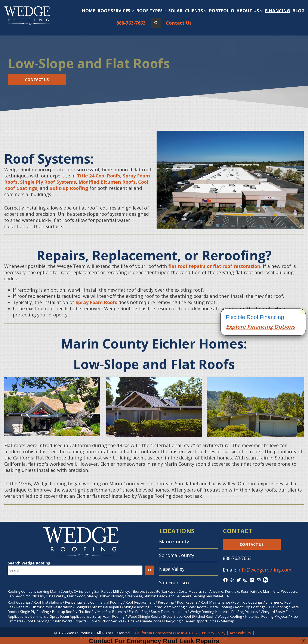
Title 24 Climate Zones (145, 621)
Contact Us (179, 23)
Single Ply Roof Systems (48, 182)
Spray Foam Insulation (169, 612)
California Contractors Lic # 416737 (166, 633)
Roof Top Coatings (247, 602)
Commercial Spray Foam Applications (60, 616)
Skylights (82, 607)
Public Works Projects (69, 621)
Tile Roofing (278, 607)
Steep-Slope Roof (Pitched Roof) (189, 616)
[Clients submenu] (205, 11)
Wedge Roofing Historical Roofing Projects (224, 612)
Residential (74, 602)
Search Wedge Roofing (29, 563)
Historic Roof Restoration (52, 607)
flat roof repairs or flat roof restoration (214, 266)
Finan (254, 429)
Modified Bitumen (112, 612)
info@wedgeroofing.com (264, 570)
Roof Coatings (19, 602)
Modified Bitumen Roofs (107, 182)
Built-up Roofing (69, 188)
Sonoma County (177, 555)
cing (267, 429)
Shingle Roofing (137, 607)
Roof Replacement (140, 602)
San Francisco (174, 583)
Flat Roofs (86, 612)
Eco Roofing (138, 612)
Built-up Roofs (64, 612)
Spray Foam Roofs (97, 302)
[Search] (149, 570)
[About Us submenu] (261, 11)
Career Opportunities (201, 621)
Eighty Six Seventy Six (209, 638)
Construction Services (107, 621)
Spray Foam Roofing (169, 607)
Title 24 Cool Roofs (99, 176)
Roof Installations (48, 602)
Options (284, 429)
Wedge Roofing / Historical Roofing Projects (253, 616)
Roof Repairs (187, 602)
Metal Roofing (221, 607)
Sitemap (228, 621)
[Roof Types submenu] (165, 11)
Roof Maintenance (215, 602)
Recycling (173, 621)
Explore (236, 429)
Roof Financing (37, 621)
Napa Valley (172, 569)
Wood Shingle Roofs (144, 616)
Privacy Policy (214, 633)
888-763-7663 (131, 23)
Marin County (174, 541)
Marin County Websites (160, 638)
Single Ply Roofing (35, 612)
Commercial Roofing (106, 602)
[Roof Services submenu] (133, 11)
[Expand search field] (156, 23)
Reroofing (166, 602)
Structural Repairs (107, 607)
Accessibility (240, 633)
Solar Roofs (198, 607)
